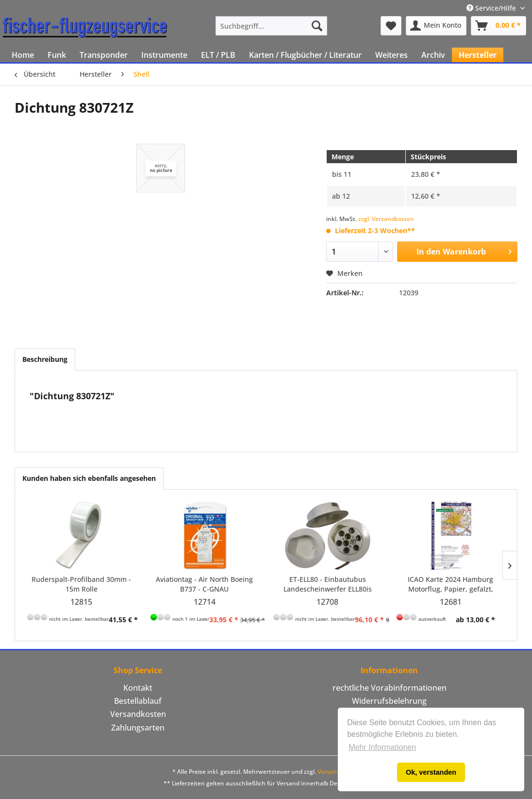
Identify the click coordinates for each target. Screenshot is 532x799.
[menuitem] (271, 26)
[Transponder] (104, 55)
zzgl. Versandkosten (386, 219)
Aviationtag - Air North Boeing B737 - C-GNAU (204, 584)
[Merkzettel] (391, 26)
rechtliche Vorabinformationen (390, 688)
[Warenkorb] (499, 26)
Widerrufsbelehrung (389, 701)
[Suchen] (317, 26)
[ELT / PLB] (218, 55)
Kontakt (138, 688)
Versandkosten (138, 714)
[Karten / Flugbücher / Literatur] (305, 55)
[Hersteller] (478, 55)
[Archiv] (433, 55)
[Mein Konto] (436, 26)
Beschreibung (45, 359)
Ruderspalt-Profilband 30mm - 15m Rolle (81, 584)
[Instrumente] (164, 55)
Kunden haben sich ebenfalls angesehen (89, 478)
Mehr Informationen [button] (382, 747)
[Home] (23, 55)
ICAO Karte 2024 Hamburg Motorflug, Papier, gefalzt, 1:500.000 (450, 584)
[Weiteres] (391, 55)
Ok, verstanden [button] (431, 772)
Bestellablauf (138, 701)
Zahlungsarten (138, 728)
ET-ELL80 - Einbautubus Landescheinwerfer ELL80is (328, 584)
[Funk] (57, 55)
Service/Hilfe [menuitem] (492, 8)
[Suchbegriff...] (271, 26)
